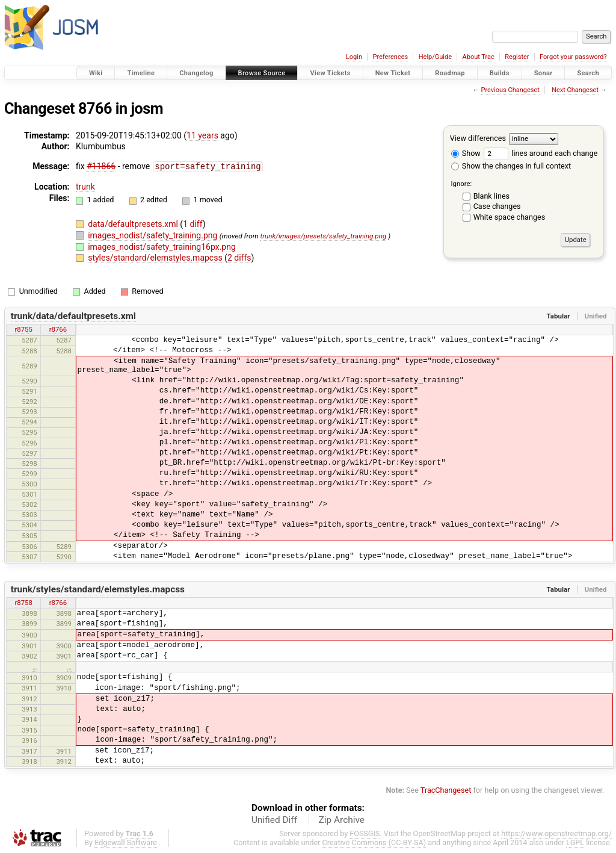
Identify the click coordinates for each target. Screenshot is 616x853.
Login (354, 57)
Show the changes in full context (511, 166)
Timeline (141, 73)
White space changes (510, 217)
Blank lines (491, 196)
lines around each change (541, 153)
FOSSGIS (365, 833)
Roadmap (450, 73)
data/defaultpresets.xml (134, 223)
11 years (202, 135)
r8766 (58, 329)
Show (466, 153)
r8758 (23, 602)
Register (517, 57)
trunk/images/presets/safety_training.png (323, 235)
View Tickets (330, 73)
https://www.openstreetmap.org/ (556, 833)
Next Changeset (575, 90)
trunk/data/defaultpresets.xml (73, 315)
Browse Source (262, 73)
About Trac (479, 57)
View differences (478, 138)
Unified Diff (274, 819)
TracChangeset (446, 789)
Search (588, 73)
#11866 (101, 166)
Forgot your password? (573, 57)
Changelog (196, 73)
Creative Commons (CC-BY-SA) (374, 842)
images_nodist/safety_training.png (154, 235)
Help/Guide (435, 57)
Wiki (96, 73)
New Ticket (393, 73)
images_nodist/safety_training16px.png (162, 246)
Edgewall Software (126, 842)
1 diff (193, 223)
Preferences (390, 57)
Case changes (497, 206)
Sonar (544, 73)
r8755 (23, 329)
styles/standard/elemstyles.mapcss (156, 257)
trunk (85, 186)
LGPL (575, 842)
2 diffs (239, 257)
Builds (500, 73)
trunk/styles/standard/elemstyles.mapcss (98, 589)
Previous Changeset (510, 90)
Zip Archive (342, 819)
